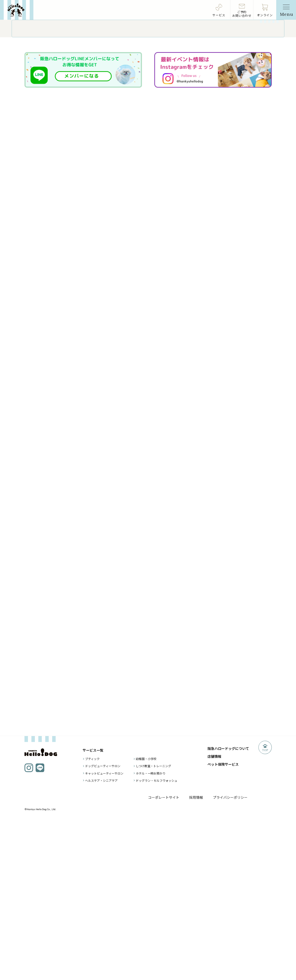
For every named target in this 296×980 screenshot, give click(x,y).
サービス (219, 15)
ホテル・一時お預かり (151, 934)
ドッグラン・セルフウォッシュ (157, 941)
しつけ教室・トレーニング (153, 927)
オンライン (265, 15)
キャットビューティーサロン (104, 934)
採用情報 (196, 958)
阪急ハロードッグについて (228, 909)
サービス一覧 (93, 911)
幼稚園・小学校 (146, 919)
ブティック (92, 919)
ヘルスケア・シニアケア (101, 941)
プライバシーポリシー (230, 958)
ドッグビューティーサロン (103, 927)
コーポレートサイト (164, 958)
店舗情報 (214, 917)
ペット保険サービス (223, 925)
